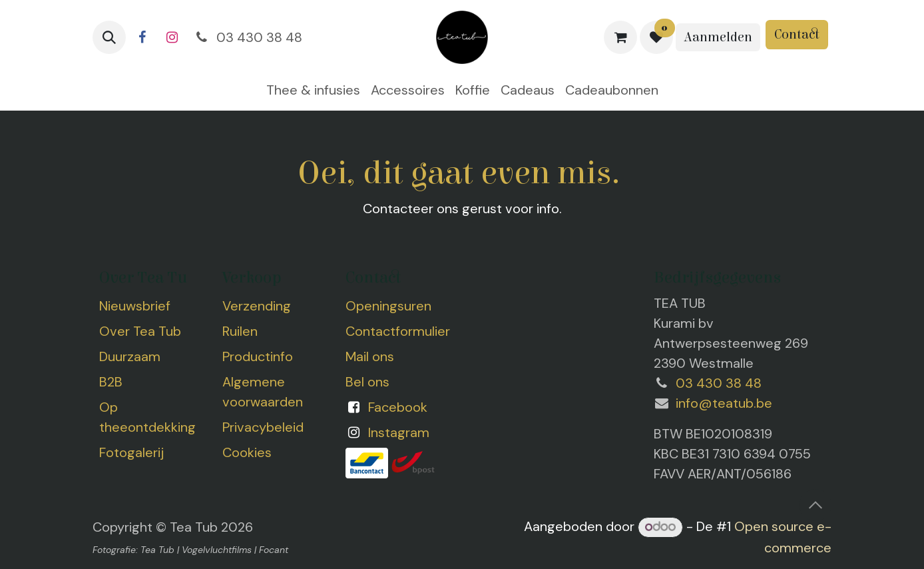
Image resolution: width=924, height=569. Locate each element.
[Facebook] (142, 37)
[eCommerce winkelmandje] (620, 37)
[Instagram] (172, 37)
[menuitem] (313, 90)
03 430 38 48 (248, 37)
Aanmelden (718, 37)
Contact (797, 34)
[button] (109, 37)
